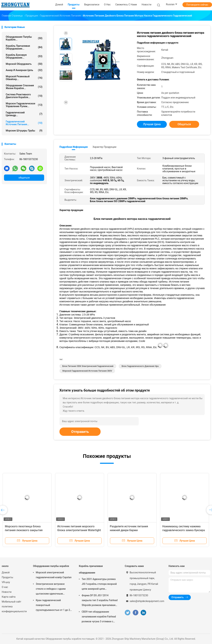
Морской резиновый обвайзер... (24, 78)
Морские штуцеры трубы (24, 131)
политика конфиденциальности (14, 609)
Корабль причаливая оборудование (91, 569)
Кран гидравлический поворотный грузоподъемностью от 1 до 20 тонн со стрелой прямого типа (54, 606)
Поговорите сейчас (197, 5)
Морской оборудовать (24, 64)
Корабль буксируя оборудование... (24, 56)
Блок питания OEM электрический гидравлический (88, 366)
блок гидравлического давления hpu (140, 366)
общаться (24, 178)
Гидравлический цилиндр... (24, 114)
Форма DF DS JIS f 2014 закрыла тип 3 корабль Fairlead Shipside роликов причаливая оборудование (100, 601)
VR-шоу (6, 582)
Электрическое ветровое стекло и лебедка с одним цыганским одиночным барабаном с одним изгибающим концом (51, 589)
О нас (5, 587)
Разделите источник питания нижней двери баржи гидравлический (129, 530)
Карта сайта (9, 597)
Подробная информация (74, 147)
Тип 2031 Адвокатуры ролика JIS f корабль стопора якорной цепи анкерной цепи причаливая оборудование (99, 584)
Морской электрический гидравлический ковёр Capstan (54, 575)
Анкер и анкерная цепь (24, 70)
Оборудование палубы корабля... (24, 38)
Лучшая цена (152, 124)
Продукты (7, 577)
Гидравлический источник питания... (24, 123)
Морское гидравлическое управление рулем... (24, 105)
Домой (6, 572)
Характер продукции (105, 147)
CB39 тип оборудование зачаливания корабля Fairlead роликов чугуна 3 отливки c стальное (99, 617)
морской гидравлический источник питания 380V (87, 371)
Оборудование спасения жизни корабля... (24, 87)
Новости (7, 592)
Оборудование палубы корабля (51, 566)
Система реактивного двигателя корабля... (24, 96)
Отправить (80, 432)
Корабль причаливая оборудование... (24, 47)
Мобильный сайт (11, 602)
